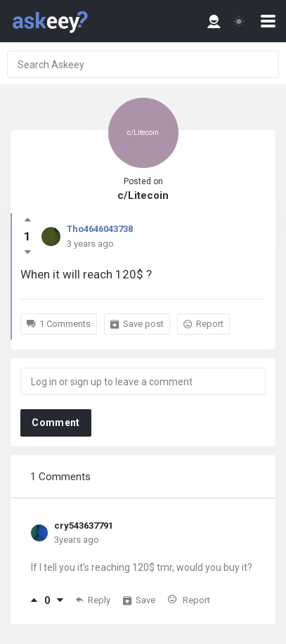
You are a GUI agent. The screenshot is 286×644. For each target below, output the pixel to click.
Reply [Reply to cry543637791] (93, 600)
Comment (56, 423)
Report (203, 324)
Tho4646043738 (100, 229)
